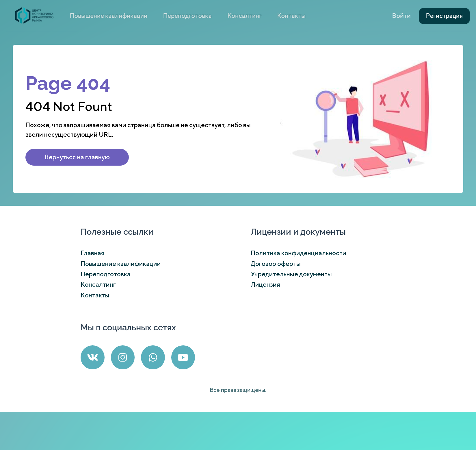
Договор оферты (276, 264)
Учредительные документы (291, 274)
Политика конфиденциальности (299, 253)
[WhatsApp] (153, 357)
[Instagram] (123, 357)
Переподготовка (220, 16)
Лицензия (265, 284)
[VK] (93, 357)
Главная (93, 253)
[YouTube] (183, 357)
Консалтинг (265, 16)
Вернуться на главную (77, 157)
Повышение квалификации (158, 16)
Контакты (302, 16)
